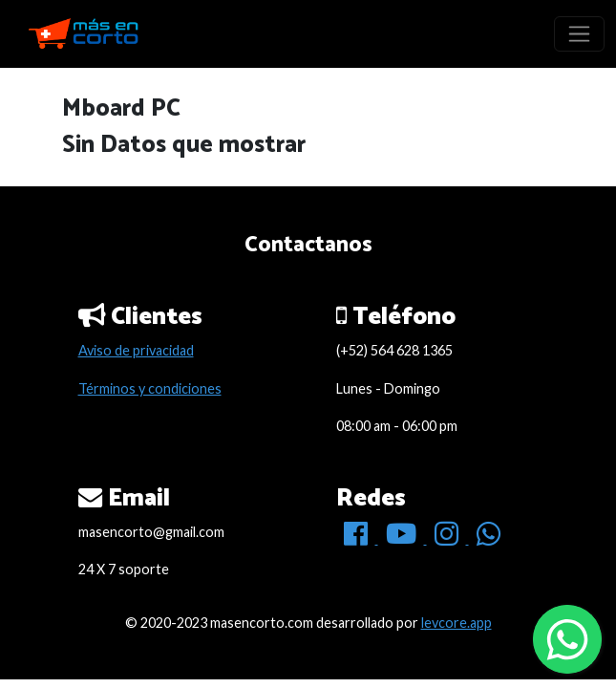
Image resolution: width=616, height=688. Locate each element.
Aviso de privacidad (136, 350)
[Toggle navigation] (579, 34)
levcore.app (457, 623)
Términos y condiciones (150, 388)
